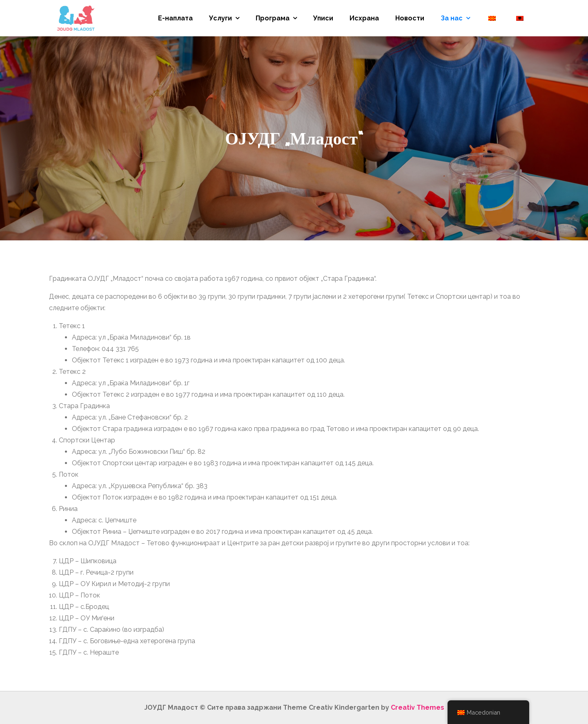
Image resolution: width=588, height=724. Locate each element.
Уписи (323, 18)
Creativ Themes (418, 707)
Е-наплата (175, 18)
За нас (452, 18)
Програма (273, 18)
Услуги (220, 18)
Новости (410, 18)
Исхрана (364, 18)
